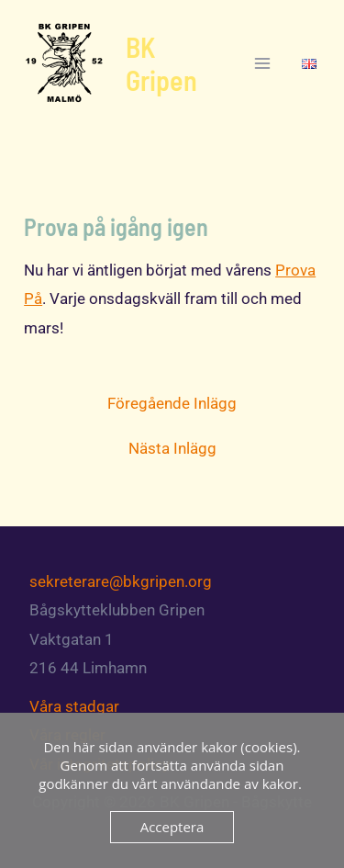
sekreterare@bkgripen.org (121, 581)
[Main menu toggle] (263, 63)
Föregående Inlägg (172, 404)
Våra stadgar (74, 706)
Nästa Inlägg (172, 449)
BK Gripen (161, 63)
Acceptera (172, 827)
